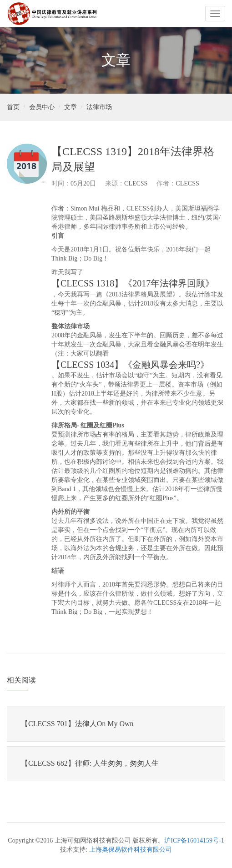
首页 (13, 107)
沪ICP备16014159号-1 (194, 840)
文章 (71, 107)
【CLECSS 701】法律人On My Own (77, 724)
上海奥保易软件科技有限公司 (131, 850)
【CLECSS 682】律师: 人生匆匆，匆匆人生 (90, 763)
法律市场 (99, 107)
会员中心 (42, 107)
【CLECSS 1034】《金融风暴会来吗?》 (130, 365)
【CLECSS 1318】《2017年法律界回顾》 (133, 283)
